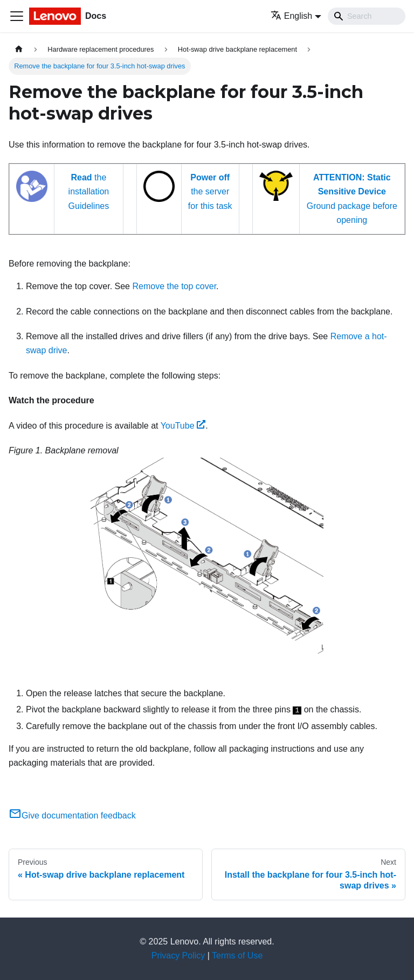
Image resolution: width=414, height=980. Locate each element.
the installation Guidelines (89, 192)
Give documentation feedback (72, 815)
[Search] (367, 16)
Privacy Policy (178, 955)
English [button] (291, 16)
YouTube (183, 426)
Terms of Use (237, 955)
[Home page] (19, 49)
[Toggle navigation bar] (17, 16)
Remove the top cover (174, 286)
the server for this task (210, 192)
